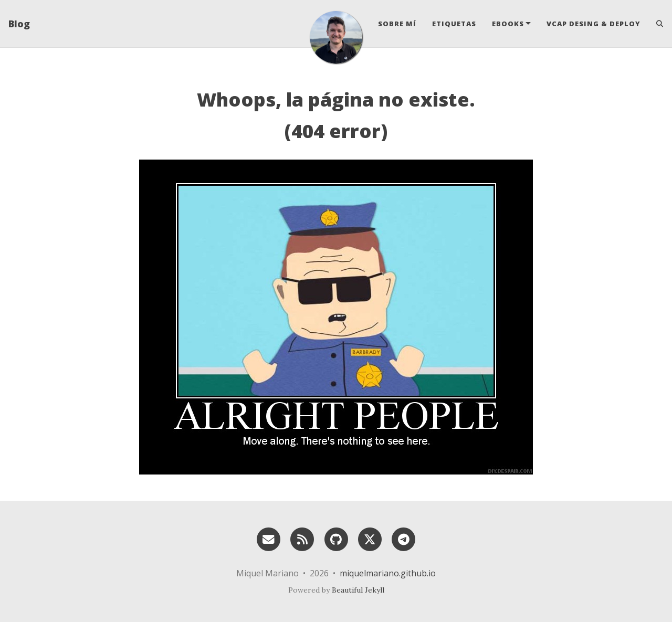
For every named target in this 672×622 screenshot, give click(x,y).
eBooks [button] (508, 24)
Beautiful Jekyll (358, 590)
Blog (19, 24)
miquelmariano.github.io (388, 573)
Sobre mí (397, 24)
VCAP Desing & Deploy (594, 24)
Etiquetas (454, 24)
